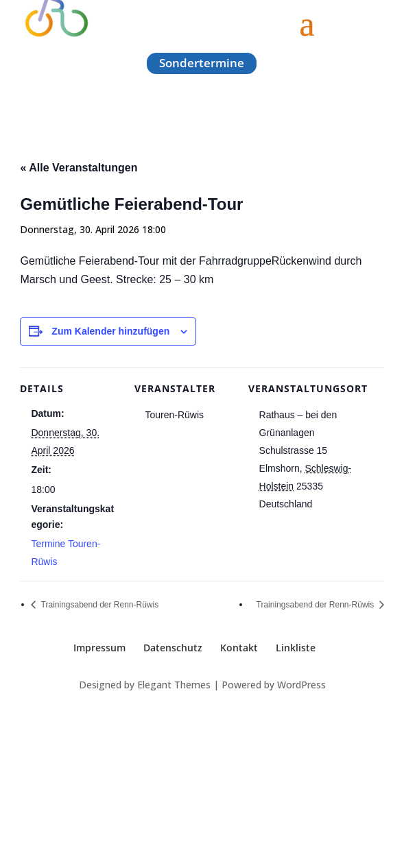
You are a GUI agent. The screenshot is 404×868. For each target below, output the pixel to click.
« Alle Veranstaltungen (79, 168)
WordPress (301, 685)
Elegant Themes (174, 685)
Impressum (99, 648)
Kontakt (239, 648)
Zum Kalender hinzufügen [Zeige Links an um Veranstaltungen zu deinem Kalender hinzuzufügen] (110, 331)
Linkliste (296, 648)
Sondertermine (202, 63)
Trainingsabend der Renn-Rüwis (98, 605)
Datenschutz (173, 648)
